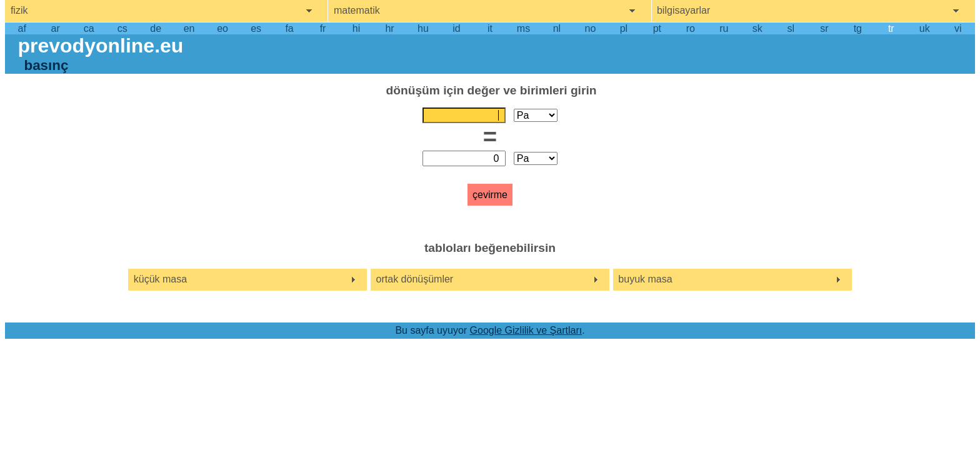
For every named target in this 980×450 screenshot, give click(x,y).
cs (122, 28)
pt (657, 28)
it (490, 28)
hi (356, 28)
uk (925, 28)
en (189, 28)
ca (89, 28)
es (256, 28)
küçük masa (160, 279)
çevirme (490, 195)
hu (423, 28)
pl (624, 28)
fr (323, 28)
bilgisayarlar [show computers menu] (683, 10)
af (22, 28)
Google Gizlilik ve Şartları (526, 330)
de (156, 28)
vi (958, 28)
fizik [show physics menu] (19, 10)
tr (891, 28)
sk (757, 28)
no (591, 28)
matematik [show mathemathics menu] (357, 10)
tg (858, 28)
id (456, 28)
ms (523, 28)
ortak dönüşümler (415, 279)
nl (557, 28)
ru (724, 28)
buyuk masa (645, 279)
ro (691, 28)
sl (791, 28)
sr (824, 28)
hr (389, 28)
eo (222, 28)
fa (289, 28)
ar (56, 28)
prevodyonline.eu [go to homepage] (100, 46)
